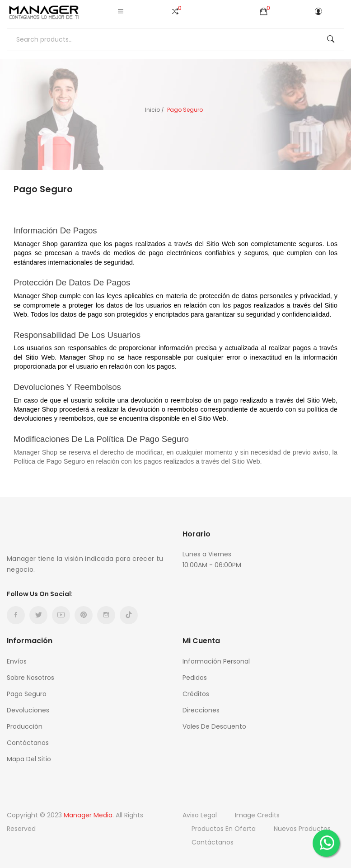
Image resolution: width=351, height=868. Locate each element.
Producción (25, 726)
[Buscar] (175, 40)
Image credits (257, 815)
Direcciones (201, 710)
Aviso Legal (200, 815)
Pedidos (195, 678)
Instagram (106, 615)
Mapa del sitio (29, 759)
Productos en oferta (224, 829)
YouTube (61, 615)
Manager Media (88, 815)
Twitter (38, 615)
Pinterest (84, 615)
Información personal (216, 661)
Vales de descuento (214, 726)
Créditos (196, 694)
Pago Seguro (27, 694)
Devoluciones (28, 710)
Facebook (16, 615)
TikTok (129, 615)
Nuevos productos (302, 829)
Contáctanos (28, 743)
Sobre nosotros (30, 678)
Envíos (17, 661)
